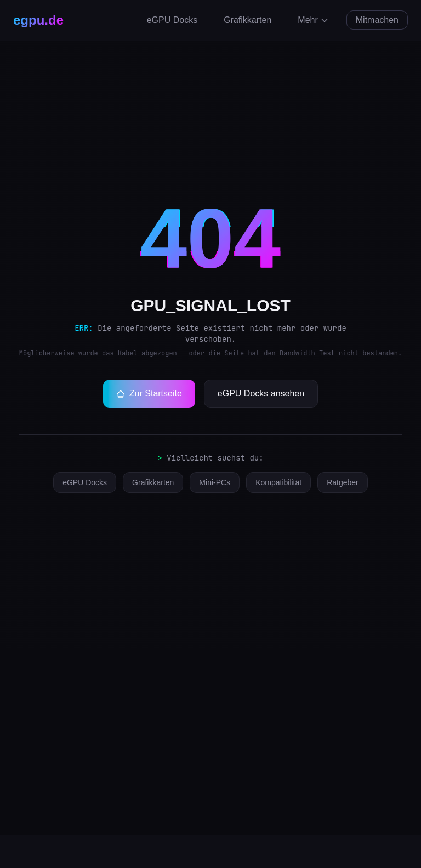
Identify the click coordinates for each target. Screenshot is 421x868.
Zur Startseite (149, 393)
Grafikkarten (248, 20)
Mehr (313, 20)
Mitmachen (377, 20)
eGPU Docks (172, 20)
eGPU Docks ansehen (261, 393)
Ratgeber (343, 482)
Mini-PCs (215, 482)
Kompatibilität (278, 482)
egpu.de (38, 20)
